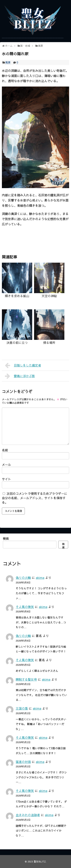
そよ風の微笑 (25, 607)
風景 (8, 62)
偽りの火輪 (23, 578)
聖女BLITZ (40, 861)
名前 (5, 450)
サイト (6, 479)
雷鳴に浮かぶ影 (20, 376)
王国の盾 (22, 708)
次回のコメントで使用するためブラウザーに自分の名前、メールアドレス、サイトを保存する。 (35, 498)
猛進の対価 (23, 762)
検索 (6, 538)
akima (40, 578)
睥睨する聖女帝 (26, 679)
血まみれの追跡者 (28, 815)
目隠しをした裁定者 (23, 365)
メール (6, 464)
